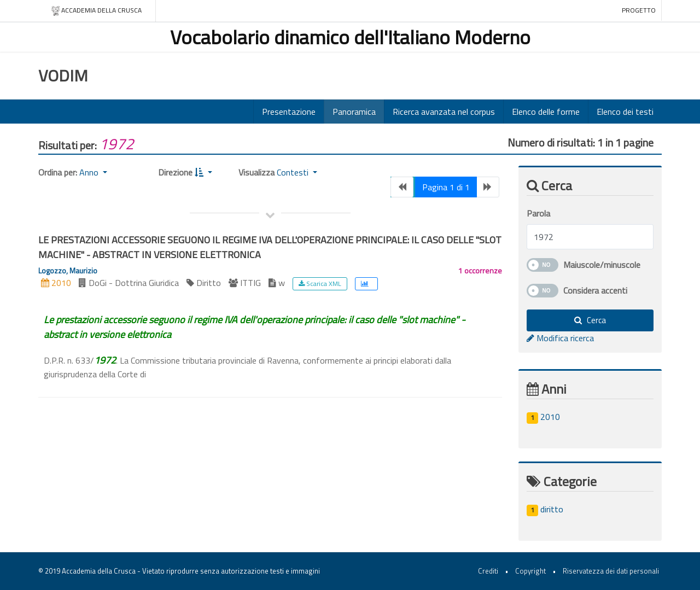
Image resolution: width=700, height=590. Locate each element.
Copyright (530, 571)
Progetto (639, 10)
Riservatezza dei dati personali (611, 571)
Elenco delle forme (546, 112)
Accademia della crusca (96, 11)
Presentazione (289, 112)
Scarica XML (320, 284)
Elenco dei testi (625, 112)
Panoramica (354, 112)
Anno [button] (90, 172)
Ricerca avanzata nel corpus (444, 112)
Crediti (488, 571)
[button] (203, 172)
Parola (538, 213)
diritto (545, 509)
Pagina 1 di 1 (446, 187)
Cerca (590, 320)
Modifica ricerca (560, 338)
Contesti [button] (294, 172)
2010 (543, 417)
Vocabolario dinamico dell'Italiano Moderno (350, 37)
